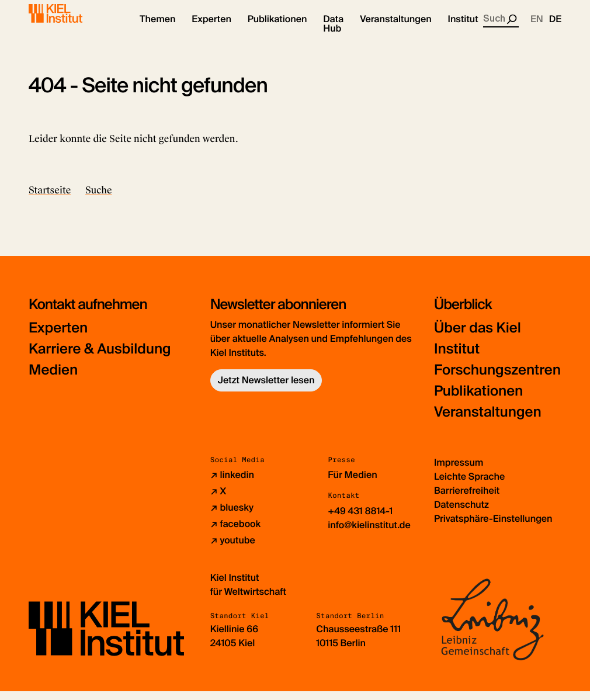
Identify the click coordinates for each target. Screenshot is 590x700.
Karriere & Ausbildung (100, 358)
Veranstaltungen (488, 421)
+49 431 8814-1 (360, 520)
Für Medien (352, 484)
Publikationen (478, 400)
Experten (58, 337)
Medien (53, 379)
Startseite (50, 199)
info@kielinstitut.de (369, 534)
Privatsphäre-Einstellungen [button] (493, 527)
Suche (99, 199)
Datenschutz (461, 513)
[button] (157, 29)
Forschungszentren (497, 379)
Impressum (459, 471)
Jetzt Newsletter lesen (266, 389)
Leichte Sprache (469, 485)
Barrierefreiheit (467, 499)
